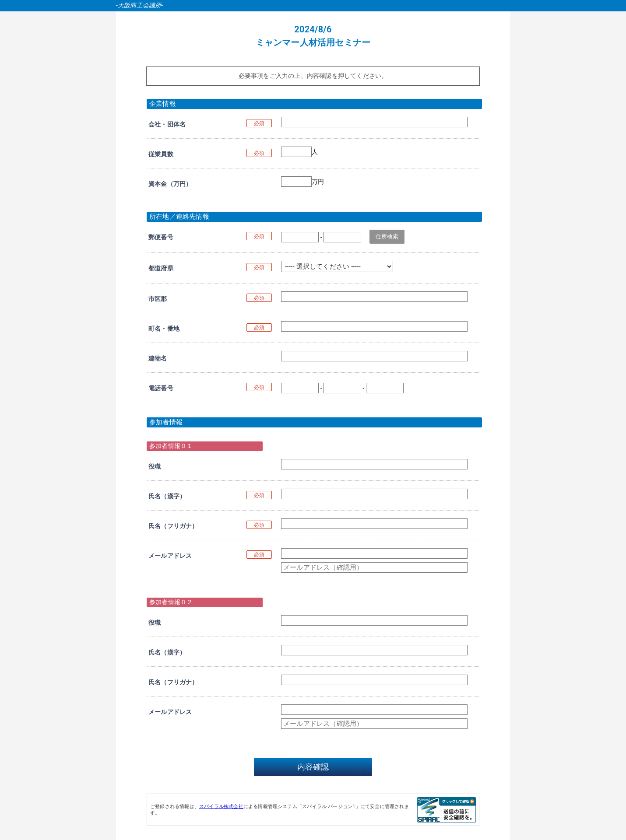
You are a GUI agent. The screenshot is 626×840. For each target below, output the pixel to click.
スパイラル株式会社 (221, 807)
